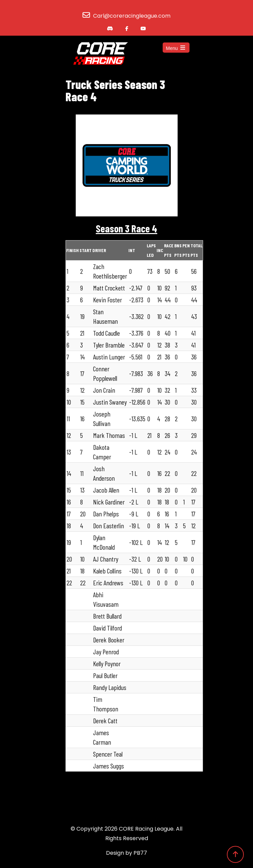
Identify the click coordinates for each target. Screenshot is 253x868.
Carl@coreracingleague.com (132, 16)
